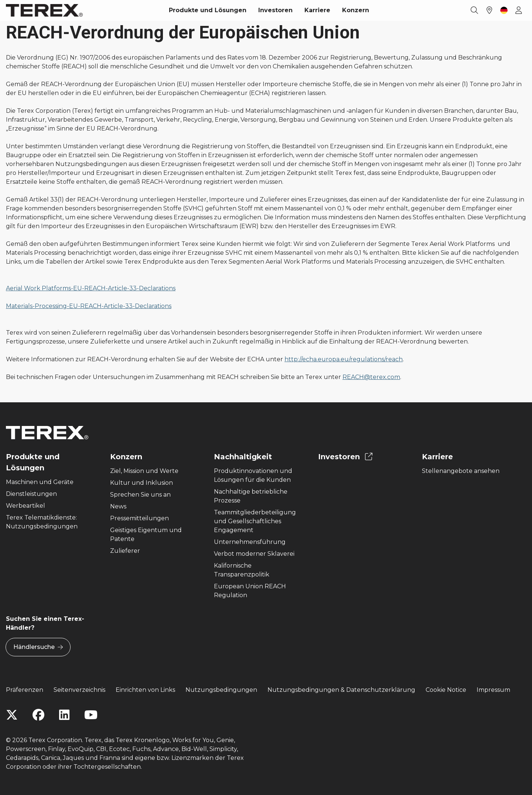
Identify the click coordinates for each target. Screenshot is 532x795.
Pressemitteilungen (139, 518)
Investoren (275, 10)
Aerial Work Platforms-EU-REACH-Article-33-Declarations (91, 288)
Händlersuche (38, 647)
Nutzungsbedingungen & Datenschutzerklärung (341, 690)
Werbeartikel (25, 506)
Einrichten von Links (145, 690)
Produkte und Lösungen (208, 10)
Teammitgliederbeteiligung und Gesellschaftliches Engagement (255, 521)
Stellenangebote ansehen (461, 471)
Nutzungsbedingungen (221, 690)
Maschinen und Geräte (40, 482)
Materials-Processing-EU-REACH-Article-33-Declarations (89, 306)
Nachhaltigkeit (243, 457)
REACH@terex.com (371, 377)
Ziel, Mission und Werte (144, 471)
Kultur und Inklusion (141, 483)
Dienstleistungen (31, 494)
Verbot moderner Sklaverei (254, 554)
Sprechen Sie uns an (140, 495)
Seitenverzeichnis (79, 690)
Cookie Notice (446, 690)
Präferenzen (25, 690)
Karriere (317, 10)
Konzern (356, 10)
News (118, 506)
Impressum (493, 690)
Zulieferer (125, 551)
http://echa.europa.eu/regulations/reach (344, 359)
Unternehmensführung (250, 542)
